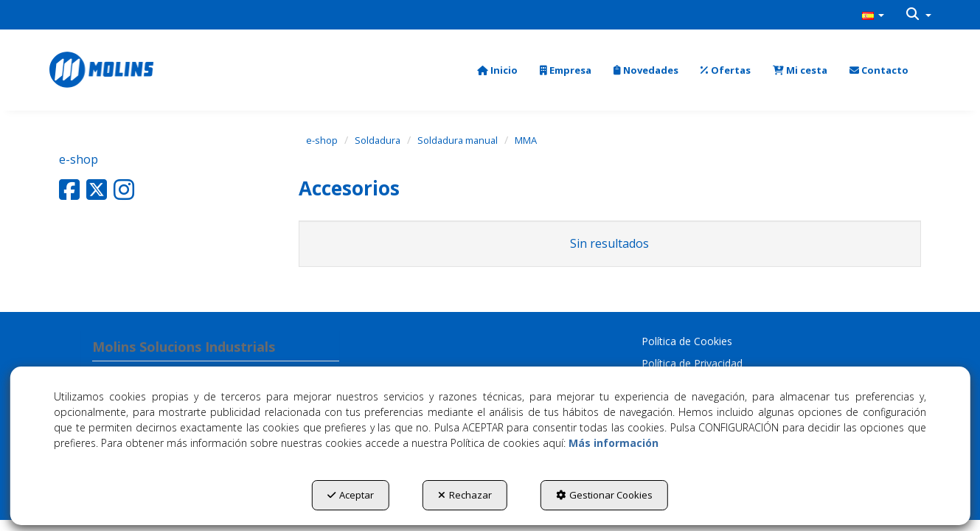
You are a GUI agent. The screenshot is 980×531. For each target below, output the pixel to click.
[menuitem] (873, 15)
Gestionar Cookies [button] (604, 495)
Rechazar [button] (465, 495)
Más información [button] (614, 443)
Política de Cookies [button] (687, 341)
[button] (873, 15)
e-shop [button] (79, 159)
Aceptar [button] (351, 495)
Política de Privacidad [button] (692, 363)
